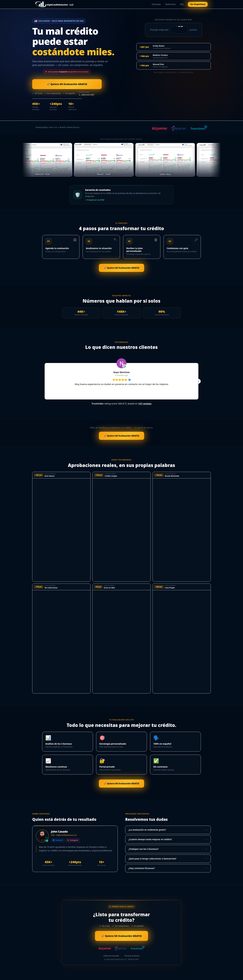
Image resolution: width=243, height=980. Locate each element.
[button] (198, 381)
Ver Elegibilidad (197, 4)
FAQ (182, 4)
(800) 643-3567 (87, 95)
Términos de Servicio (132, 957)
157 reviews (145, 403)
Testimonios (170, 4)
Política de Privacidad (111, 957)
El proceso (156, 4)
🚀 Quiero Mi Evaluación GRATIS (60, 84)
